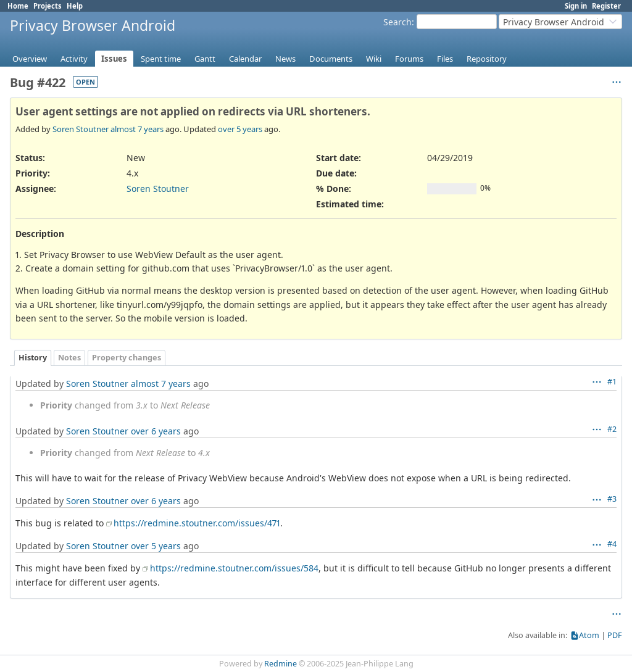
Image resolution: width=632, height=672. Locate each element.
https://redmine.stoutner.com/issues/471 (197, 523)
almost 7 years (137, 129)
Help (75, 6)
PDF (615, 635)
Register (606, 6)
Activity (74, 59)
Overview (30, 59)
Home (18, 6)
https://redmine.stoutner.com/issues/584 (234, 568)
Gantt (205, 59)
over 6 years (156, 431)
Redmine (281, 664)
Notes (69, 358)
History (33, 358)
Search (397, 22)
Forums (409, 59)
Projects (48, 6)
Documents (331, 59)
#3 (612, 499)
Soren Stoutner (81, 129)
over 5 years (240, 129)
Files (445, 59)
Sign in (576, 6)
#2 (612, 429)
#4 (612, 544)
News (285, 59)
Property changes (127, 358)
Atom (589, 635)
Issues (114, 59)
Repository (487, 59)
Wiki (374, 59)
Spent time (161, 59)
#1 (612, 382)
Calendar (245, 59)
